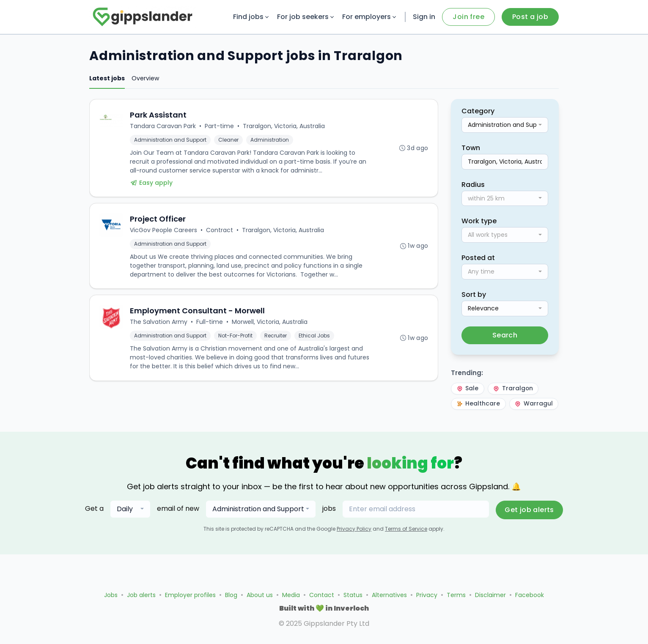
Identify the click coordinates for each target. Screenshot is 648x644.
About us (260, 595)
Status (353, 595)
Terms (456, 595)
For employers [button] (370, 17)
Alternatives (389, 595)
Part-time (220, 126)
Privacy (427, 595)
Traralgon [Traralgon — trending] (516, 389)
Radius (473, 185)
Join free (468, 17)
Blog (231, 595)
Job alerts (141, 595)
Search (505, 335)
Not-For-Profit (236, 338)
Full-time (210, 325)
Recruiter (276, 338)
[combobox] (505, 125)
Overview (145, 78)
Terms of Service (406, 546)
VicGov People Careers (164, 232)
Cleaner (229, 140)
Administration (270, 140)
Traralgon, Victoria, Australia (284, 126)
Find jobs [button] (252, 17)
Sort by (474, 295)
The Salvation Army (159, 325)
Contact (322, 595)
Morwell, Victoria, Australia (270, 325)
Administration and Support (171, 140)
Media (291, 595)
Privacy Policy (354, 546)
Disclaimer (490, 595)
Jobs (111, 595)
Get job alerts (529, 527)
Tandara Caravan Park (163, 126)
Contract (220, 232)
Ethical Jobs (315, 338)
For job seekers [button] (306, 17)
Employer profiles (190, 595)
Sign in (424, 17)
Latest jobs (107, 78)
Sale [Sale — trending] (468, 389)
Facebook (530, 595)
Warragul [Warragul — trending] (476, 420)
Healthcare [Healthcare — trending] (479, 405)
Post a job (530, 17)
